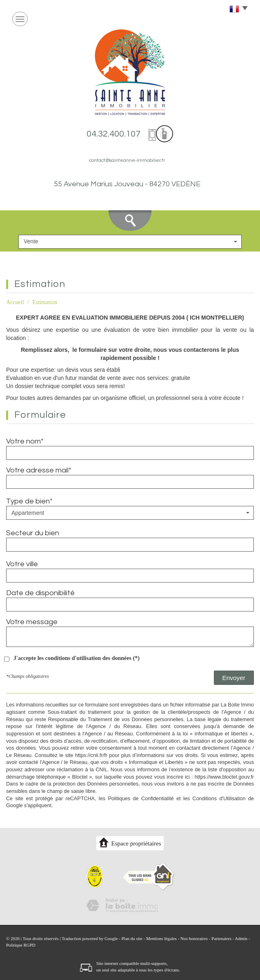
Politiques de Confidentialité (141, 799)
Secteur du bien (33, 533)
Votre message (32, 622)
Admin (241, 938)
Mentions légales (161, 938)
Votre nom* (25, 441)
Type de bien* (29, 501)
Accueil (15, 302)
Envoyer (234, 678)
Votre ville (22, 564)
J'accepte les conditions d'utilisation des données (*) (77, 658)
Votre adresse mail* (39, 470)
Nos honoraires (194, 938)
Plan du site (132, 938)
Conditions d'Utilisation (219, 799)
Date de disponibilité (40, 593)
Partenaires (221, 938)
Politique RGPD (21, 945)
